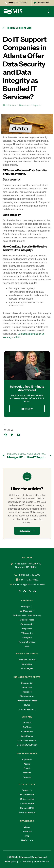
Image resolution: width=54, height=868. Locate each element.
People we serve (27, 654)
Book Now (27, 409)
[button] (6, 435)
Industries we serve (27, 677)
